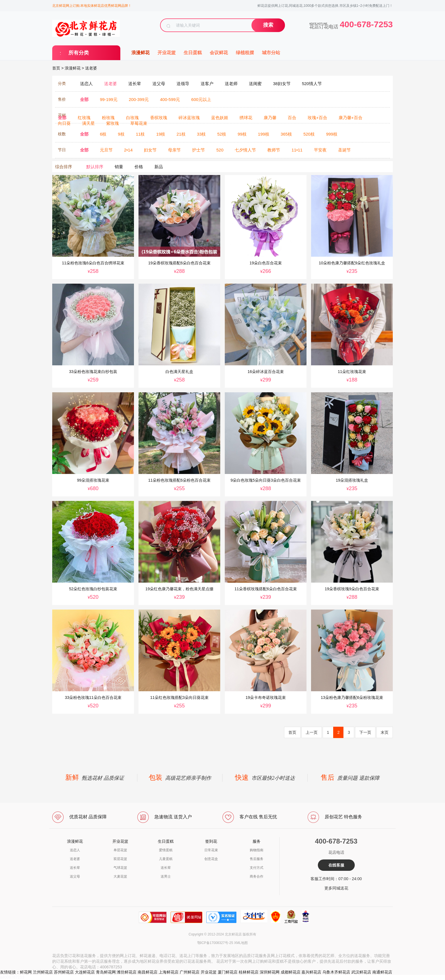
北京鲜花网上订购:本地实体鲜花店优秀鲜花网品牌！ (92, 6)
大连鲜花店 (85, 972)
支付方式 (257, 868)
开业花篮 (167, 53)
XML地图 (241, 943)
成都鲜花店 (291, 972)
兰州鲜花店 (43, 972)
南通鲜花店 (382, 972)
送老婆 (91, 68)
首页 (56, 68)
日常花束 (211, 850)
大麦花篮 (120, 876)
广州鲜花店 (190, 972)
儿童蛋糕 (166, 859)
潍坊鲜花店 (127, 972)
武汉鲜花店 (361, 972)
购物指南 (257, 850)
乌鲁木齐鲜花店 (336, 972)
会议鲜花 (219, 53)
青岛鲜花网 (106, 972)
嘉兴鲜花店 (311, 972)
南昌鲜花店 (148, 972)
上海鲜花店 (169, 972)
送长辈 (75, 868)
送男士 (166, 876)
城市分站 (271, 53)
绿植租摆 (245, 53)
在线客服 (336, 865)
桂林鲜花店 (249, 972)
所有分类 (79, 53)
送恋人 (75, 850)
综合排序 (64, 167)
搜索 (268, 25)
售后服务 (257, 859)
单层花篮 (120, 850)
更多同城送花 (336, 888)
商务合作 (257, 876)
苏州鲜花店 (64, 972)
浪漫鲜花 (140, 53)
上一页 (312, 732)
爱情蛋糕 (166, 850)
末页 (385, 732)
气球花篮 (120, 868)
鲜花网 (26, 972)
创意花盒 (211, 859)
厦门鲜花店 (228, 972)
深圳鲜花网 (270, 972)
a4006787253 (12, 977)
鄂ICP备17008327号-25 (215, 943)
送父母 (75, 876)
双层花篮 (120, 859)
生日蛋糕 (193, 53)
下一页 (365, 732)
